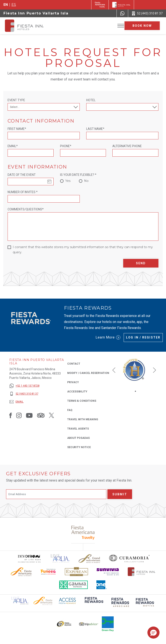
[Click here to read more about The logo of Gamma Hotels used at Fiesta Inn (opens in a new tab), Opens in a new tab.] (73, 585)
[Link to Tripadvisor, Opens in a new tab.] (41, 415)
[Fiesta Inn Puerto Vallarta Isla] (29, 26)
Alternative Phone (127, 146)
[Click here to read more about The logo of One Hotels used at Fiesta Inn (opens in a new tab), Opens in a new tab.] (102, 585)
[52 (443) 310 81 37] (24, 394)
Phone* (66, 146)
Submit (120, 494)
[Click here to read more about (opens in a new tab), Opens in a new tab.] (94, 603)
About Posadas (78, 438)
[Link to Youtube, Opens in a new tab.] (29, 415)
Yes (68, 181)
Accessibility (77, 392)
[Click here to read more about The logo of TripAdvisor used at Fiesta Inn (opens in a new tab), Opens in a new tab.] (89, 624)
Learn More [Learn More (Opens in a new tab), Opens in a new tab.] (108, 337)
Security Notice (79, 447)
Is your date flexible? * (78, 175)
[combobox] (122, 107)
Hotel (91, 100)
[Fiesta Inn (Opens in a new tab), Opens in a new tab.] (100, 5)
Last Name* (95, 129)
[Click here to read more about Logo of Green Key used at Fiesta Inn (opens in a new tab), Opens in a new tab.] (108, 624)
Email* (13, 146)
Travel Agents (78, 429)
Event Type (16, 100)
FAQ (70, 410)
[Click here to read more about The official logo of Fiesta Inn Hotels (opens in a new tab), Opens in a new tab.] (141, 572)
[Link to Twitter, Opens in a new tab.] (51, 415)
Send (141, 263)
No (86, 181)
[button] (114, 370)
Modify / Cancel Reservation (88, 373)
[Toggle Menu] (121, 26)
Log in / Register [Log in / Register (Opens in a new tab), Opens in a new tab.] (143, 337)
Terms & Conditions (82, 401)
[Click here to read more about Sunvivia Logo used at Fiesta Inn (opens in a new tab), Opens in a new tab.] (108, 572)
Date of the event (22, 175)
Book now (142, 26)
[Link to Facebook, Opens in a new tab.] (11, 415)
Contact (74, 364)
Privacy (73, 382)
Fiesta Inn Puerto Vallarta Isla (36, 13)
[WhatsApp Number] (122, 13)
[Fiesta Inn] (121, 5)
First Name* (17, 129)
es (14, 5)
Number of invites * (23, 192)
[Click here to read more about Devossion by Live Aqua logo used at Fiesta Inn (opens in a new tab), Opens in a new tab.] (29, 558)
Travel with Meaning (83, 419)
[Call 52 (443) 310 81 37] (147, 13)
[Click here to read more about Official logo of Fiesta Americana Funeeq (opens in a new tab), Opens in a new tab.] (49, 572)
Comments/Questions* (26, 209)
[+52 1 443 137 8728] (24, 386)
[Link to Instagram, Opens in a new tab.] (19, 415)
